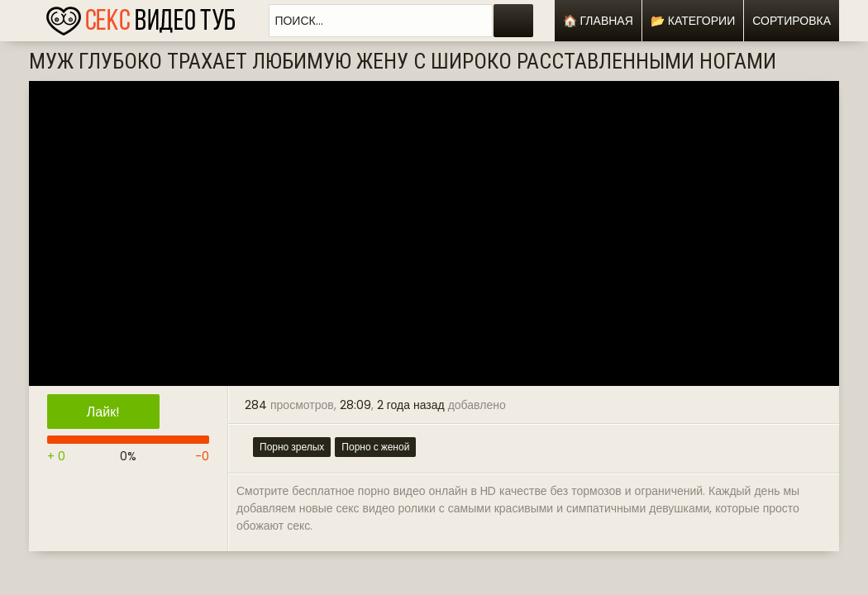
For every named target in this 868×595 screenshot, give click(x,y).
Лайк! (103, 412)
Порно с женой (375, 447)
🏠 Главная (598, 21)
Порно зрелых (292, 447)
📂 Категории (693, 21)
